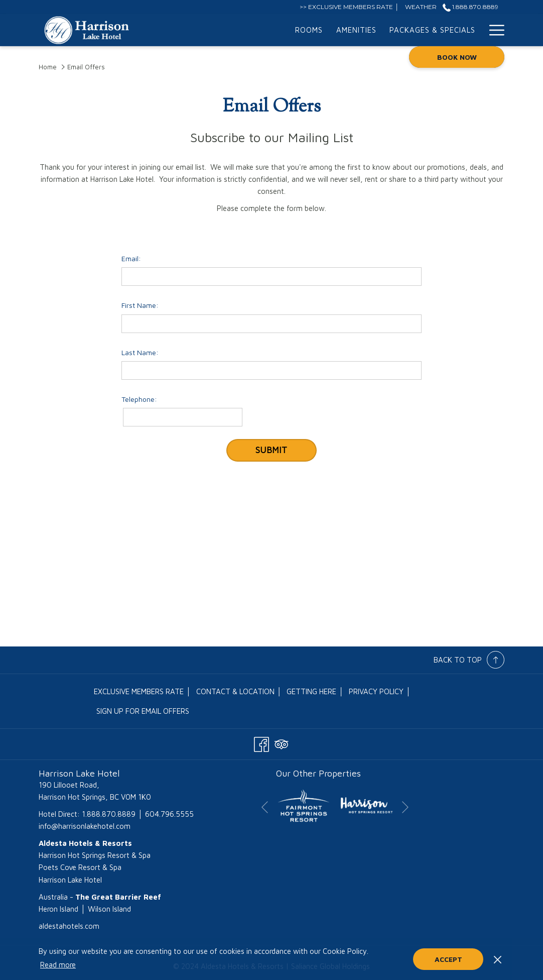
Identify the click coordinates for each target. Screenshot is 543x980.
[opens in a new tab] (304, 805)
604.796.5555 (169, 814)
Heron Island (58, 909)
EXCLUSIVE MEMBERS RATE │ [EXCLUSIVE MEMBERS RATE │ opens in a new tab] (143, 693)
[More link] (493, 30)
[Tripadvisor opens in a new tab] (282, 742)
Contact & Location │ (239, 691)
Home (48, 67)
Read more (58, 965)
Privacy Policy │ (380, 691)
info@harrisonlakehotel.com (85, 826)
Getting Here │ (315, 691)
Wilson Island (109, 909)
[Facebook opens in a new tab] (261, 742)
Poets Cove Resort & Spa (80, 867)
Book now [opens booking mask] (457, 57)
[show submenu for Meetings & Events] (477, 30)
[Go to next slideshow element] (405, 807)
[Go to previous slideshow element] (265, 807)
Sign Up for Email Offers (143, 711)
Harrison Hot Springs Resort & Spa (95, 855)
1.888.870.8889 (109, 814)
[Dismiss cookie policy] (498, 959)
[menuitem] (208, 30)
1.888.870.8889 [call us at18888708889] (470, 7)
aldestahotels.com (69, 926)
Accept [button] (448, 959)
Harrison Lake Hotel (70, 880)
